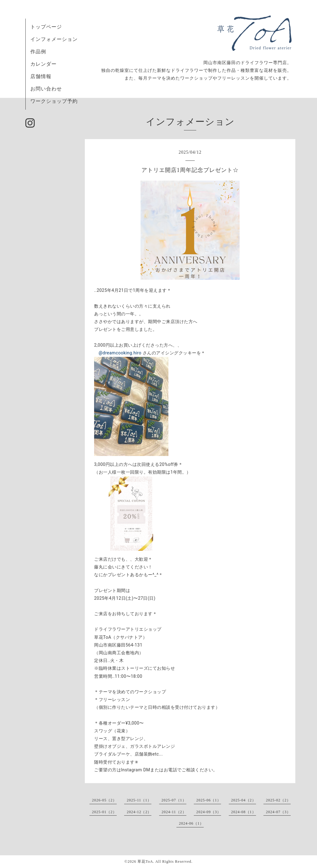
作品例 (38, 52)
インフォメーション (54, 39)
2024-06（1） (191, 823)
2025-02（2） (278, 800)
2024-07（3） (278, 812)
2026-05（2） (104, 800)
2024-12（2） (139, 812)
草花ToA (145, 861)
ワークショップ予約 (54, 101)
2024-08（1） (244, 812)
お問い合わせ (46, 89)
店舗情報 (41, 76)
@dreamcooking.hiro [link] (120, 353)
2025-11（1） (139, 800)
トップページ (46, 27)
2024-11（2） (174, 812)
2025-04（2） (244, 800)
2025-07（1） (174, 800)
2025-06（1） (209, 800)
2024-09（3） (209, 812)
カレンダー (43, 64)
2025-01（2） (104, 812)
